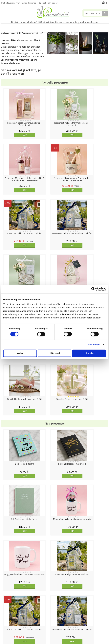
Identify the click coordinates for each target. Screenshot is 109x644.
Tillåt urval (55, 353)
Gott (50, 33)
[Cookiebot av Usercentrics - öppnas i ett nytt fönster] (93, 289)
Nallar (3, 631)
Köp (14, 135)
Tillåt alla (89, 353)
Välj (14, 430)
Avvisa (20, 353)
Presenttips (81, 27)
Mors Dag (15, 27)
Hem (93, 27)
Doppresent (6, 636)
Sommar (55, 27)
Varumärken (6, 614)
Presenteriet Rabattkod (12, 627)
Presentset (66, 27)
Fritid (41, 33)
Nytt (6, 27)
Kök (101, 27)
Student (46, 27)
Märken (60, 33)
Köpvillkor (5, 619)
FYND (69, 33)
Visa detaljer (94, 345)
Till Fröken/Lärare (32, 27)
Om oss (4, 623)
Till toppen (55, 600)
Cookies (4, 610)
